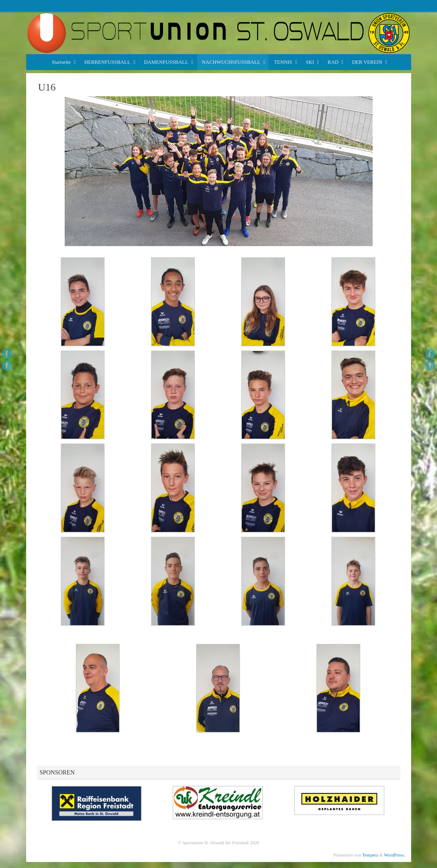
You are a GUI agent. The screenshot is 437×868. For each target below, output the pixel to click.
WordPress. (395, 855)
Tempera (370, 855)
